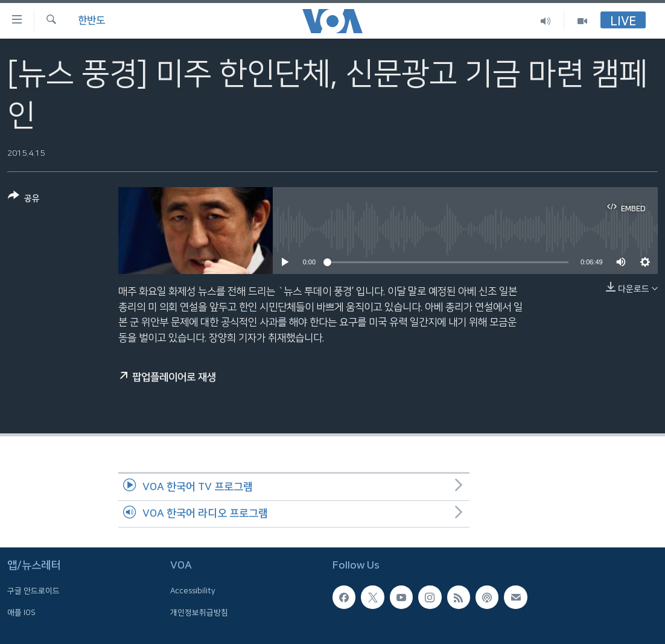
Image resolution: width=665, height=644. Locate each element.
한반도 (91, 21)
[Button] (24, 199)
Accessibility (193, 591)
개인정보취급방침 (199, 613)
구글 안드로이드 (33, 591)
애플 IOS (21, 613)
